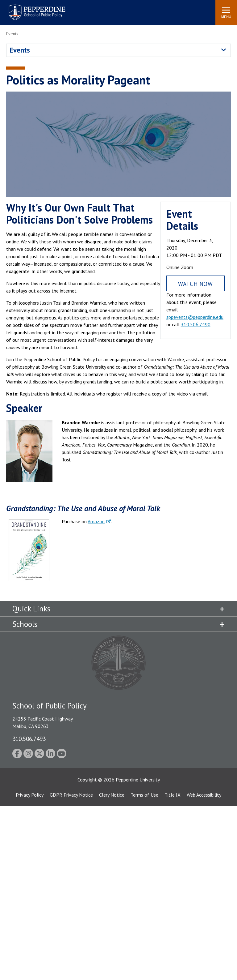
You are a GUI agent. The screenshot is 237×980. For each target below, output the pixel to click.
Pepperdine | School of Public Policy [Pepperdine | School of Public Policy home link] (31, 9)
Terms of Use (144, 795)
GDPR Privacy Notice (71, 795)
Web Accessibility (204, 795)
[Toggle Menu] (226, 12)
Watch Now (195, 284)
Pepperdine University (138, 780)
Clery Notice (112, 795)
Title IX (173, 795)
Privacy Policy (30, 795)
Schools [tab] (25, 624)
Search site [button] (127, 9)
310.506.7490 (196, 324)
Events (20, 50)
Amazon (96, 521)
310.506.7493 (29, 739)
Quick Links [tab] (31, 609)
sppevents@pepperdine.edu (195, 317)
